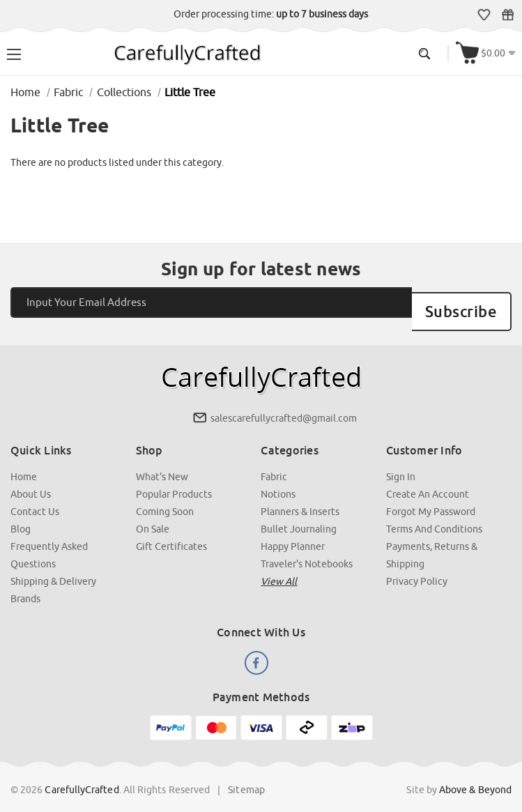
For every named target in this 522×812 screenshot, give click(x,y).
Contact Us (35, 498)
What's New (162, 464)
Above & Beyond (475, 776)
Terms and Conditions (434, 516)
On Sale (153, 516)
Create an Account (428, 481)
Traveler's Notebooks (307, 551)
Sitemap (246, 776)
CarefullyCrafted (82, 776)
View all (279, 568)
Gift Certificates (508, 15)
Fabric (275, 464)
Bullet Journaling (299, 516)
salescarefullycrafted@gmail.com (284, 405)
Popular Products (174, 481)
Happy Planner (293, 533)
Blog (21, 516)
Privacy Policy (417, 568)
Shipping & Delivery (53, 568)
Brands (25, 585)
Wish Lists (484, 15)
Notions (279, 481)
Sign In (401, 464)
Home (24, 464)
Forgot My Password (431, 498)
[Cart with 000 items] (486, 53)
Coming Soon (165, 498)
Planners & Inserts (301, 498)
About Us (31, 481)
